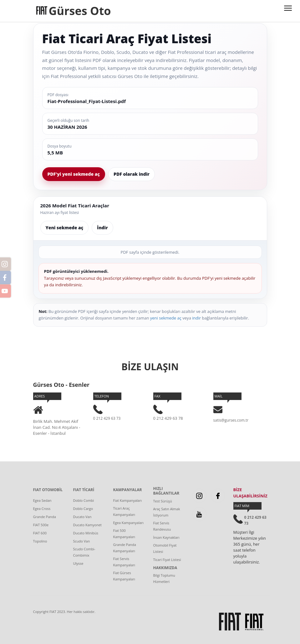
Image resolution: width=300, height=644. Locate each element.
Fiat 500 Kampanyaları (124, 534)
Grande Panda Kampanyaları (125, 548)
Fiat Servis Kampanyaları (124, 562)
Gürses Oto (80, 11)
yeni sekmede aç (166, 318)
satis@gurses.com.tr (231, 420)
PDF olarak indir (132, 174)
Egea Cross (42, 509)
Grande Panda (45, 517)
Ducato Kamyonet (88, 525)
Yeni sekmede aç (65, 228)
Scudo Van (82, 541)
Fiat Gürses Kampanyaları (124, 576)
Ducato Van (82, 517)
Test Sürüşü (163, 501)
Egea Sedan (42, 500)
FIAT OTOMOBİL (48, 490)
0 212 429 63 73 (107, 418)
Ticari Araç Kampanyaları (124, 511)
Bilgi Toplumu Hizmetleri (164, 578)
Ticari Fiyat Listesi (167, 560)
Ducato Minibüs (86, 533)
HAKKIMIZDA (165, 568)
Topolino (40, 541)
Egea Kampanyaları (129, 523)
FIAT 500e (41, 525)
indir (196, 318)
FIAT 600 (40, 533)
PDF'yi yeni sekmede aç (74, 174)
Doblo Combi (84, 500)
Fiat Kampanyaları (128, 500)
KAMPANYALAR (128, 490)
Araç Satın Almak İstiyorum (167, 512)
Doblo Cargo (83, 509)
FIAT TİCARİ (84, 490)
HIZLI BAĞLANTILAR (166, 491)
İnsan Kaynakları (166, 537)
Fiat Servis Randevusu (162, 526)
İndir (102, 228)
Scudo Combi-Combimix (84, 552)
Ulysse (78, 563)
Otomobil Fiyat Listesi (165, 548)
